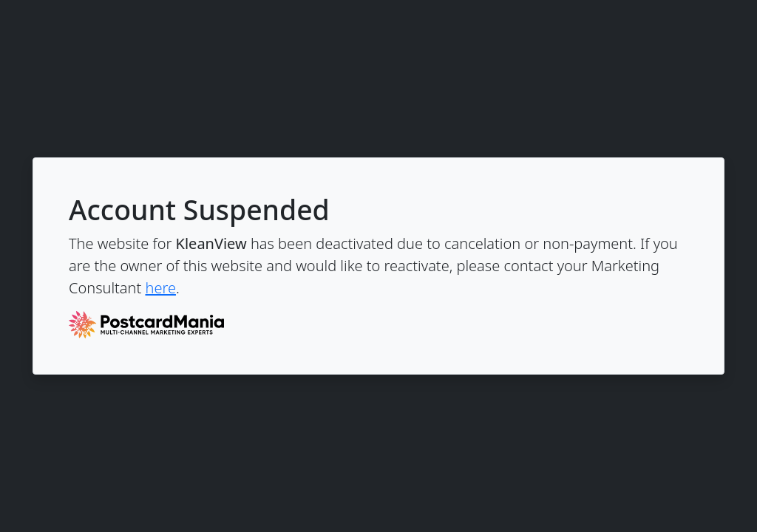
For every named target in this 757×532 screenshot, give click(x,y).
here (160, 288)
